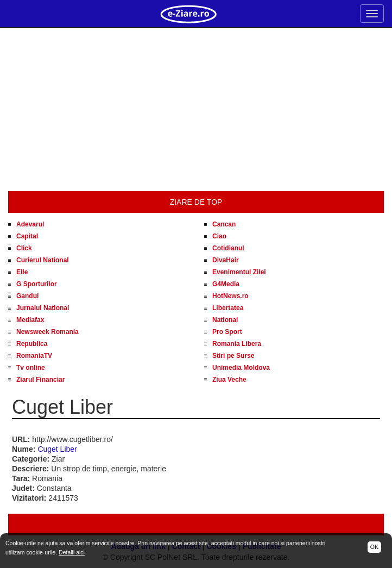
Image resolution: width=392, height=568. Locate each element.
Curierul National (43, 260)
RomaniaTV (34, 356)
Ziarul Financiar (40, 380)
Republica (32, 344)
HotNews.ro (230, 296)
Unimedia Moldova (241, 368)
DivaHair (226, 260)
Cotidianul (228, 248)
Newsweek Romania (48, 332)
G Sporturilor (37, 284)
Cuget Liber (57, 449)
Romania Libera (237, 344)
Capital (27, 236)
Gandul (27, 296)
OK (374, 547)
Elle (22, 272)
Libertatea (228, 308)
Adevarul (30, 224)
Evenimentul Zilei (239, 272)
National (225, 320)
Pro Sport (227, 332)
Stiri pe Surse (233, 356)
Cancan (224, 224)
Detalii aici (72, 552)
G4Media (226, 284)
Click (24, 248)
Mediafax (30, 320)
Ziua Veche (229, 380)
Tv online (31, 368)
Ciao (219, 236)
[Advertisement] (196, 110)
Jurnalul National (43, 308)
